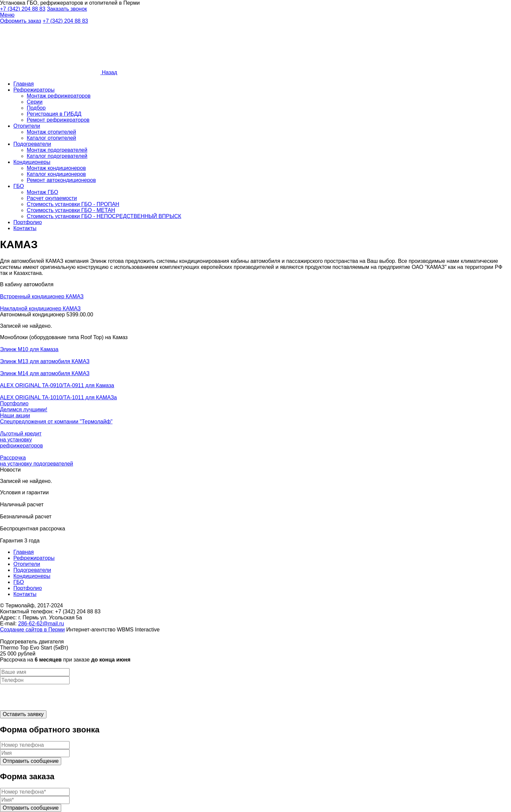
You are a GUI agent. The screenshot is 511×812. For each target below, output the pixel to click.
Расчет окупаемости (52, 198)
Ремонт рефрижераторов (58, 120)
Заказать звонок (67, 9)
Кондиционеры (32, 162)
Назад (109, 72)
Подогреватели (32, 144)
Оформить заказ (21, 21)
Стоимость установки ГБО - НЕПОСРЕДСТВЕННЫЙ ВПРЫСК (104, 216)
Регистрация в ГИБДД (54, 114)
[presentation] (51, 697)
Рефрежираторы (34, 90)
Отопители (27, 126)
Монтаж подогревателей (57, 150)
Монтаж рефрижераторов (59, 96)
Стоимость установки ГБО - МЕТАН (71, 210)
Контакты (25, 228)
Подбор (36, 108)
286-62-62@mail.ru (41, 624)
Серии (35, 102)
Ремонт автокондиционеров (61, 180)
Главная (24, 84)
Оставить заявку (23, 714)
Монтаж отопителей (51, 132)
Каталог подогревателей (57, 156)
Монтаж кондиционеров (56, 168)
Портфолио (28, 222)
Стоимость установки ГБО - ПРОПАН (73, 204)
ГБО (19, 186)
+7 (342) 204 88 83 (23, 9)
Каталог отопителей (52, 138)
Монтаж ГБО (42, 192)
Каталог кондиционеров (56, 174)
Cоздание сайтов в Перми (32, 630)
